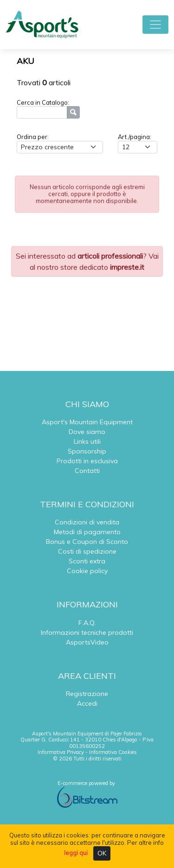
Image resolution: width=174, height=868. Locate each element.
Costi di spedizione (87, 551)
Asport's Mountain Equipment (87, 422)
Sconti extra (87, 561)
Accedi (87, 703)
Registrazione (87, 694)
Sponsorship (87, 451)
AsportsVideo (87, 642)
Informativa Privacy (61, 752)
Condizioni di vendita (87, 522)
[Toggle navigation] (155, 25)
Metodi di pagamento (87, 532)
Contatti (87, 471)
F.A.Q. (87, 623)
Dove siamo (87, 432)
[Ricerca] (42, 113)
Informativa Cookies (113, 752)
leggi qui (76, 853)
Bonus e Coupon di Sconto (87, 542)
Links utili (87, 441)
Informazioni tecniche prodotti (87, 632)
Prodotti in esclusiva (87, 461)
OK (102, 853)
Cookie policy (87, 571)
